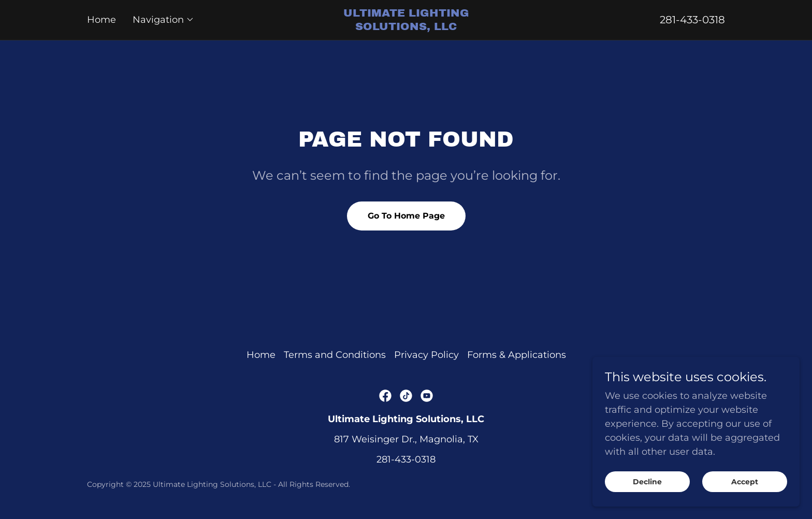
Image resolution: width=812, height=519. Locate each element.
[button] (163, 20)
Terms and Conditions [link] (335, 355)
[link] (406, 27)
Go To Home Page (406, 216)
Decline (647, 496)
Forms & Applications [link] (517, 355)
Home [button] (261, 355)
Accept (745, 496)
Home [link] (102, 20)
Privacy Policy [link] (426, 355)
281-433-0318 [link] (692, 20)
